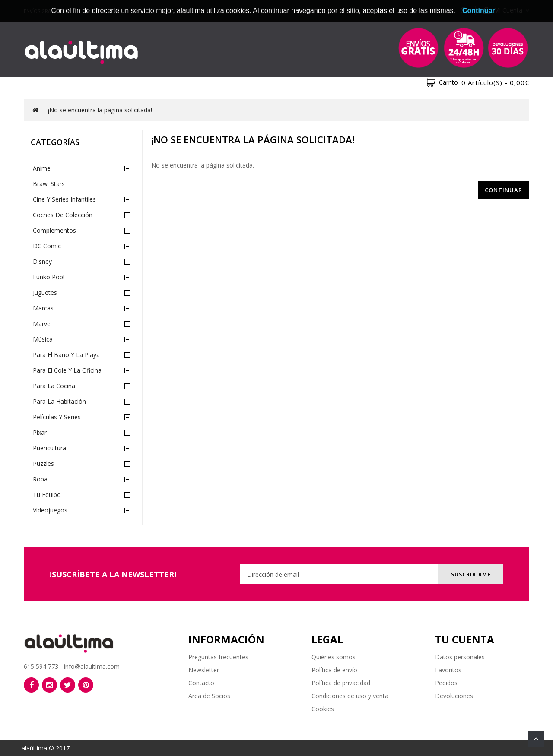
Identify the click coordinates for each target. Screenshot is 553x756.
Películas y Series (57, 417)
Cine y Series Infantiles (64, 199)
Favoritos (448, 670)
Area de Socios (209, 696)
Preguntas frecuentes (218, 657)
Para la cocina (54, 386)
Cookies (323, 709)
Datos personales (460, 657)
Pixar (40, 432)
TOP (536, 739)
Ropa (40, 479)
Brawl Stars (49, 184)
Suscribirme (470, 574)
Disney (42, 261)
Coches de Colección (63, 215)
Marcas (43, 308)
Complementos (54, 230)
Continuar (504, 190)
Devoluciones (454, 696)
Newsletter (204, 670)
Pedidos (446, 683)
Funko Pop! (49, 277)
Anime (42, 168)
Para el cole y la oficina (67, 370)
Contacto (201, 683)
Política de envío (334, 670)
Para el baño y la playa (66, 355)
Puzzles (43, 463)
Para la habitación (59, 401)
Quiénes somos (334, 657)
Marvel (42, 324)
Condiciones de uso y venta (350, 696)
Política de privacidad (341, 683)
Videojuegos (50, 510)
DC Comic (47, 246)
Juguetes (45, 293)
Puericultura (49, 448)
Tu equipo (47, 495)
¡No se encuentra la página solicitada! (100, 110)
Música (43, 339)
